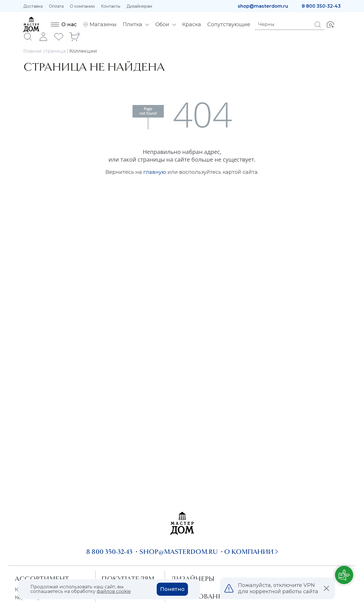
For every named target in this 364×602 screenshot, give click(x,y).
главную (155, 172)
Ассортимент (42, 579)
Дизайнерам (139, 6)
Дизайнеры (193, 579)
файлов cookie (114, 591)
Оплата (56, 6)
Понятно (172, 589)
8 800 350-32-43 (321, 6)
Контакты (111, 6)
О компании (82, 6)
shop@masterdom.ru (263, 6)
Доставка (33, 6)
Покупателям (128, 579)
